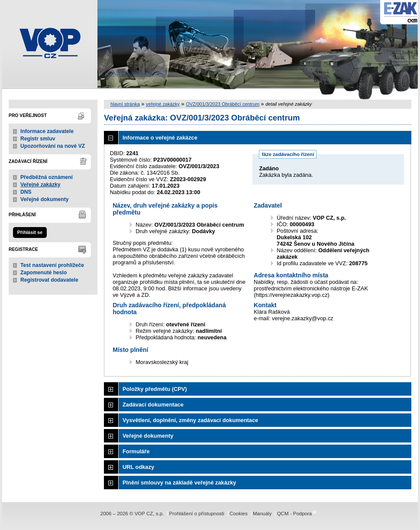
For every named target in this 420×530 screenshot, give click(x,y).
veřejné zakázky (163, 104)
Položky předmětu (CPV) (155, 389)
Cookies (239, 514)
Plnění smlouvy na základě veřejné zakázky (179, 483)
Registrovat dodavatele (49, 280)
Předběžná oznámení (47, 177)
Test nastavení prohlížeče (52, 265)
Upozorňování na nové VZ (53, 146)
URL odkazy (138, 467)
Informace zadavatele (47, 131)
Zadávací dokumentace (153, 405)
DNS (26, 192)
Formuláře (136, 451)
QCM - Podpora (295, 514)
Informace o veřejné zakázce (160, 138)
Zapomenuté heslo (44, 273)
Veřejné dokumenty (44, 199)
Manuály (262, 514)
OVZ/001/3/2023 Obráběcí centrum (223, 104)
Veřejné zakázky (40, 185)
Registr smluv (38, 139)
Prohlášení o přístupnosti (196, 514)
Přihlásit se (30, 232)
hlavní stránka (125, 104)
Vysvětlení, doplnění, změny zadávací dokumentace (190, 420)
